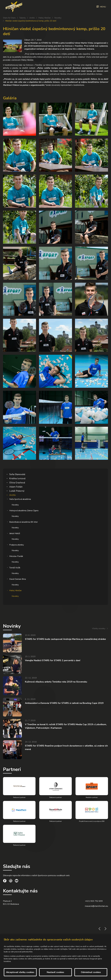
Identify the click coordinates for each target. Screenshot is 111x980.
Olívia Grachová (17, 483)
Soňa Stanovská (17, 474)
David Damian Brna (18, 579)
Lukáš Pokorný (17, 491)
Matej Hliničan (45, 18)
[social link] (5, 881)
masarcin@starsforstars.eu (96, 906)
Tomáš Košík (15, 568)
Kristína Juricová (17, 478)
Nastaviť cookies (55, 972)
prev (99, 929)
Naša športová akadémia (20, 499)
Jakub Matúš (15, 533)
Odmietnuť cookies (91, 972)
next (105, 929)
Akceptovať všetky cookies (20, 972)
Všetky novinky (99, 629)
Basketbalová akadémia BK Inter (24, 522)
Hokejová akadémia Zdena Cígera (24, 511)
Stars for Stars (9, 18)
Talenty (23, 18)
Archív (32, 18)
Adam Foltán (16, 487)
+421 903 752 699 (94, 901)
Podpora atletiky (17, 545)
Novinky (58, 18)
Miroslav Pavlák (16, 556)
